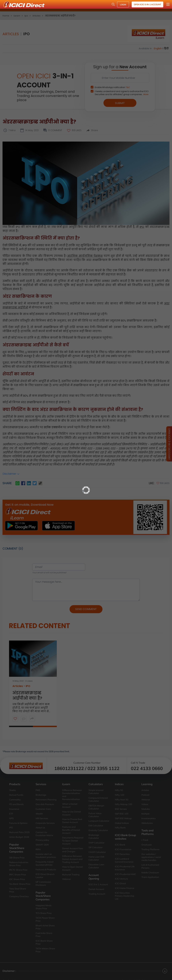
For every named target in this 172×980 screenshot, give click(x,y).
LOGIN (123, 5)
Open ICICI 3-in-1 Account (147, 4)
